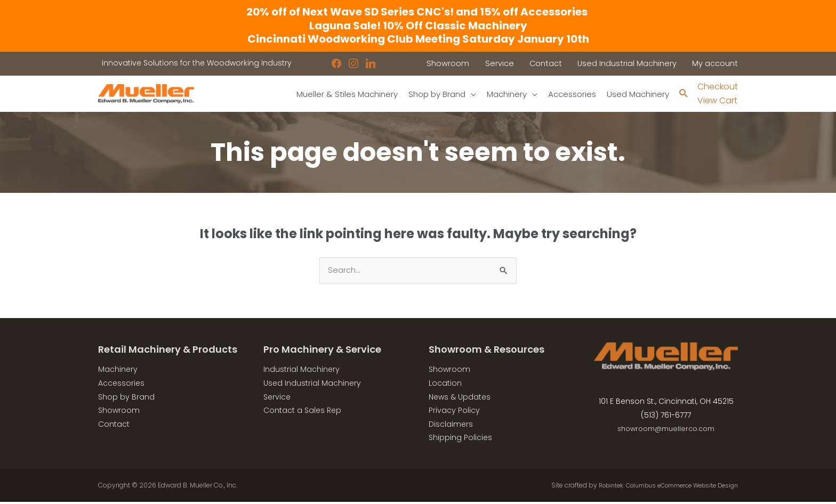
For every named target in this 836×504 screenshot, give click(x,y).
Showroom (119, 412)
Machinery (118, 371)
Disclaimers (451, 426)
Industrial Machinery (302, 371)
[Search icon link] (683, 94)
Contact (114, 426)
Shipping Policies (460, 440)
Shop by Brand (126, 399)
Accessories (121, 385)
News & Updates (460, 399)
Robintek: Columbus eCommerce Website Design (659, 487)
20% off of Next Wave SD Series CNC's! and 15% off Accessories (418, 12)
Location (445, 385)
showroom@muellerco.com (666, 430)
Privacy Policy (454, 412)
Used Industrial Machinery (312, 385)
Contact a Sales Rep (302, 412)
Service (277, 399)
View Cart (717, 101)
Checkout (718, 87)
